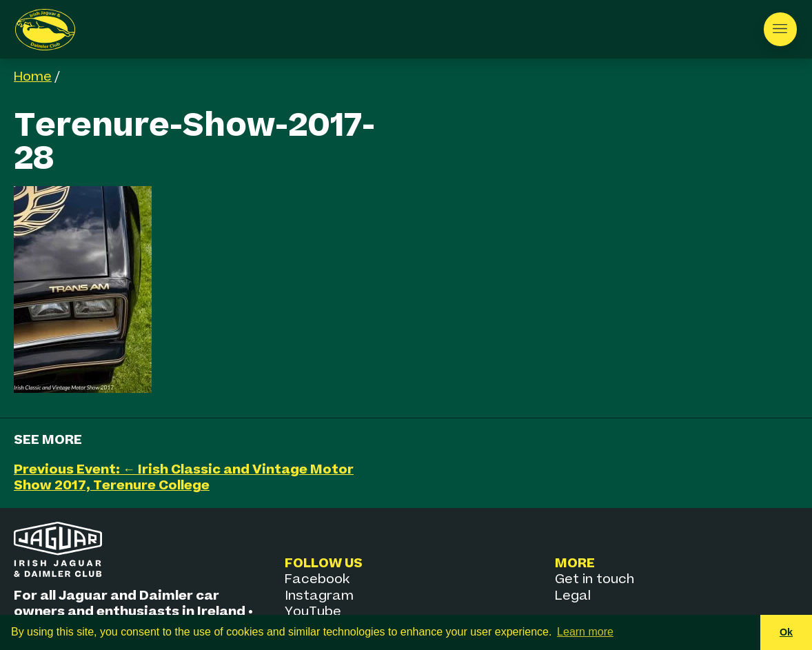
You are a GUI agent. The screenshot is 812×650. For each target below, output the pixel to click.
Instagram (319, 596)
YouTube (313, 612)
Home (33, 77)
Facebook (317, 579)
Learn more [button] (585, 632)
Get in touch (595, 579)
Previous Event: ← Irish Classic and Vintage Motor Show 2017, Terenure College (184, 478)
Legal (573, 596)
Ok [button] (786, 632)
